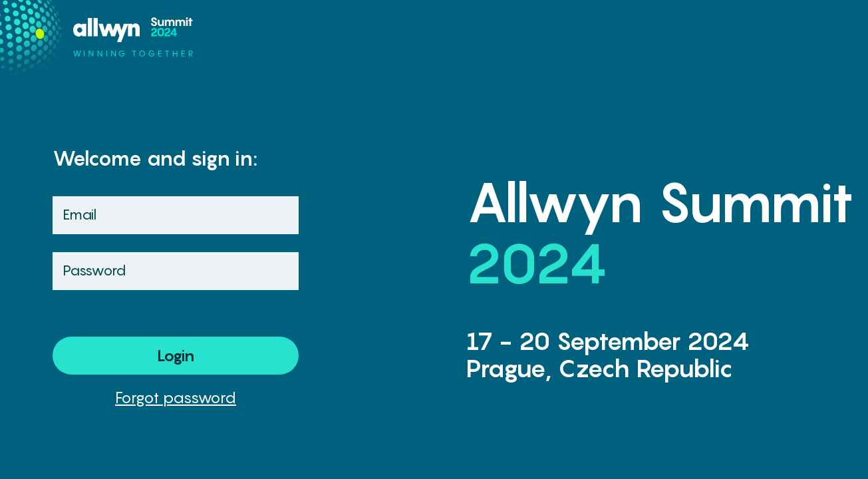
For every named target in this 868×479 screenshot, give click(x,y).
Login (176, 355)
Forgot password (176, 397)
